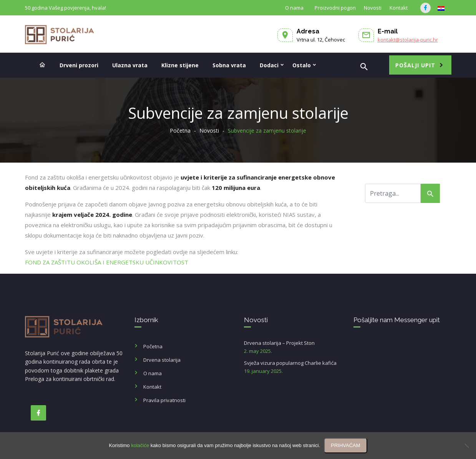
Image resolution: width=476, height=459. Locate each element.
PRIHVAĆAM (345, 445)
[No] (466, 446)
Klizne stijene (180, 65)
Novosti (373, 8)
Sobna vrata (229, 65)
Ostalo (302, 65)
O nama (294, 8)
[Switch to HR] (441, 8)
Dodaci (269, 65)
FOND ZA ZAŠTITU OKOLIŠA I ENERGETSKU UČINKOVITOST (107, 262)
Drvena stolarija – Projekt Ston (293, 347)
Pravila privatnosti (164, 400)
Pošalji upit (415, 65)
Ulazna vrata (130, 65)
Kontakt (399, 8)
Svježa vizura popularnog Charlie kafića (293, 367)
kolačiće (140, 445)
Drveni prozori (79, 65)
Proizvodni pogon (335, 8)
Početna (180, 131)
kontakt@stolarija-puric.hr (408, 40)
